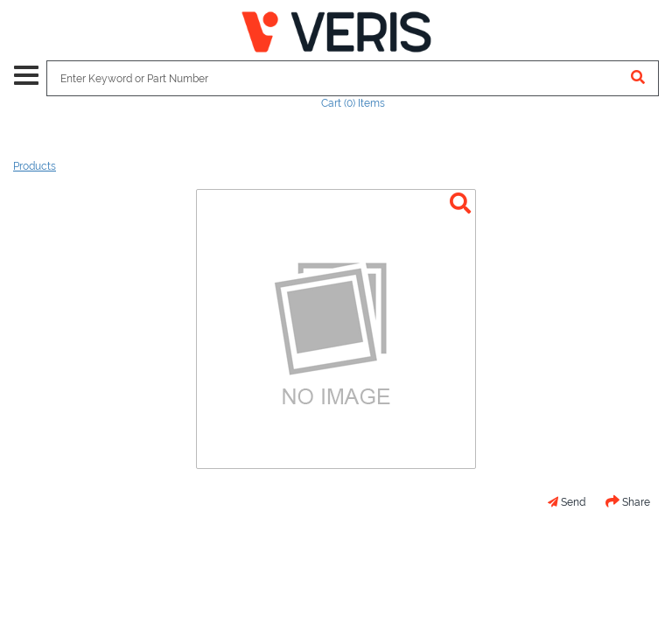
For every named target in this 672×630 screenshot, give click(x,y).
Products (35, 166)
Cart (353, 103)
